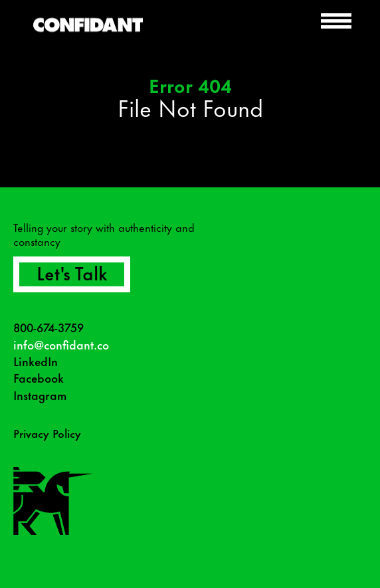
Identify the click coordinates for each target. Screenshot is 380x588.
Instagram (40, 395)
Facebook (39, 378)
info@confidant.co (61, 344)
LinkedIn (36, 361)
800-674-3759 (48, 327)
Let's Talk (72, 272)
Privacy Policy (47, 433)
